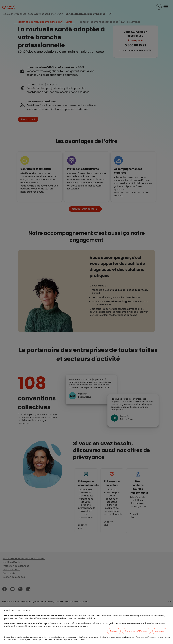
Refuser (114, 631)
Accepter (160, 631)
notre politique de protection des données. (68, 639)
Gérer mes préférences (136, 631)
